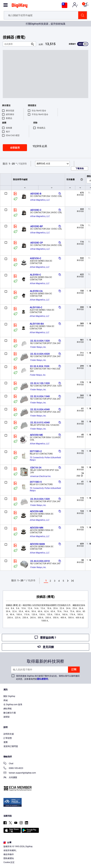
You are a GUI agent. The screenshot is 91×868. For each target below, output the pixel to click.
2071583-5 (36, 482)
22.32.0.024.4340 (40, 409)
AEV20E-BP (37, 226)
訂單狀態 (8, 738)
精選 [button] (43, 164)
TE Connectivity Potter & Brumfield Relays (46, 459)
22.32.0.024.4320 (40, 354)
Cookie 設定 (9, 862)
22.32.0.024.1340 (40, 396)
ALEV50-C (35, 275)
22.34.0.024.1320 (40, 499)
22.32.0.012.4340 (40, 422)
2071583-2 (36, 451)
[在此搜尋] (17, 44)
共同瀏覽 (10, 778)
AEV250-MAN (37, 544)
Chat (8, 764)
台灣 (7, 843)
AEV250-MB (37, 511)
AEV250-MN (37, 528)
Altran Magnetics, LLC (40, 200)
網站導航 (8, 709)
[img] (20, 6)
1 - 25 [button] (12, 164)
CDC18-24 (36, 468)
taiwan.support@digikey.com (20, 773)
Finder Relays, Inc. (38, 347)
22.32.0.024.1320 (40, 341)
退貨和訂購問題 (11, 746)
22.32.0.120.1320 (40, 383)
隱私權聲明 (42, 679)
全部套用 (15, 148)
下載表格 (80, 168)
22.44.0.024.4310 (40, 561)
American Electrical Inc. (41, 476)
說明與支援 (9, 734)
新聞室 (7, 717)
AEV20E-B (36, 194)
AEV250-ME (36, 435)
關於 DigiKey (9, 696)
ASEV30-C (36, 258)
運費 (6, 742)
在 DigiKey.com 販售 (13, 705)
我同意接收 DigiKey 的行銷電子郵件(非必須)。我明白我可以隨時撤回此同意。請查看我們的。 (48, 678)
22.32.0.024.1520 (40, 366)
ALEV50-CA (36, 291)
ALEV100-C (36, 307)
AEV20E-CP (37, 243)
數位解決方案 (10, 713)
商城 (6, 700)
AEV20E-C (36, 210)
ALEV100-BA (37, 324)
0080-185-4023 (13, 768)
